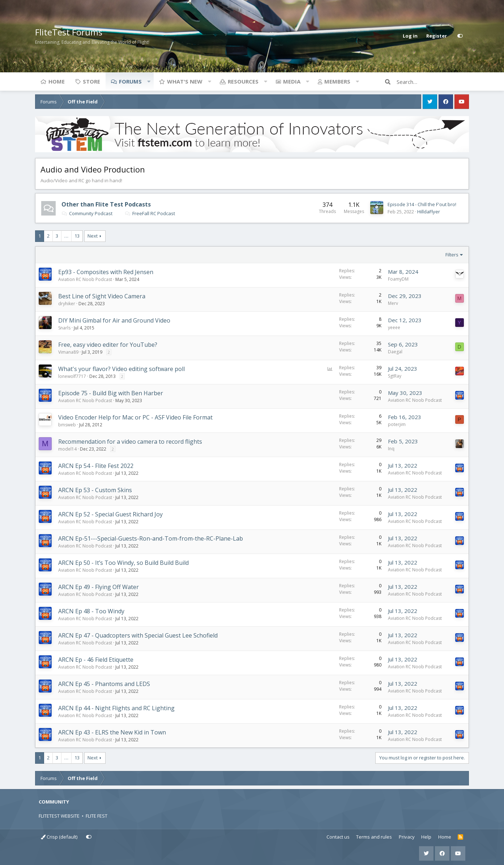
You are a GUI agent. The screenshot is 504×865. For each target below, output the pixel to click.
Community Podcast (87, 213)
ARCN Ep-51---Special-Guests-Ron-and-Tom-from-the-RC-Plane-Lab (151, 538)
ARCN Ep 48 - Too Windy (91, 611)
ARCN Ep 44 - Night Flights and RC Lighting (116, 708)
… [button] (66, 236)
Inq (391, 449)
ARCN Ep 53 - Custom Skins (95, 490)
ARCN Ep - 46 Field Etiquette (96, 660)
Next (93, 236)
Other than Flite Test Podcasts (106, 204)
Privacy (407, 837)
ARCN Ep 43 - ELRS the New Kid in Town (112, 732)
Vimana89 (68, 352)
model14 (67, 449)
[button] (149, 81)
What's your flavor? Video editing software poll (121, 369)
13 (77, 236)
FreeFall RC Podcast (150, 213)
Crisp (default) (59, 837)
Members (337, 81)
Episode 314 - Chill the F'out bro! (422, 204)
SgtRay (395, 376)
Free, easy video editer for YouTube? (108, 345)
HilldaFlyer (429, 212)
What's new (185, 81)
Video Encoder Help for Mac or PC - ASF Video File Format (135, 417)
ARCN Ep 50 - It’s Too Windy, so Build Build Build (123, 563)
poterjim (397, 424)
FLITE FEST (97, 816)
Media (292, 81)
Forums (130, 81)
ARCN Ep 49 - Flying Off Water (99, 587)
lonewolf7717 (72, 376)
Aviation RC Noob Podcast (85, 279)
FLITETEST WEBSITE (59, 816)
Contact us (338, 837)
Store (91, 81)
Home (57, 81)
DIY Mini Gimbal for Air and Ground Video (114, 320)
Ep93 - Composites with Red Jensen (106, 272)
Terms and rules (374, 837)
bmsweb (67, 425)
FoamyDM (398, 279)
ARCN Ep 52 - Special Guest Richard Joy (110, 514)
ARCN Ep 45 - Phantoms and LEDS (104, 684)
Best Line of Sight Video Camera (102, 296)
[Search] (433, 82)
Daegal (395, 352)
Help (426, 837)
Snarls (64, 328)
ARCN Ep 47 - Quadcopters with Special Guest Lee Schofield (138, 635)
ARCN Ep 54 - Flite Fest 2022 (96, 466)
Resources (243, 81)
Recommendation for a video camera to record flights (130, 442)
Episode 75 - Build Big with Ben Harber (111, 393)
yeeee (394, 327)
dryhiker (67, 304)
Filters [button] (452, 255)
